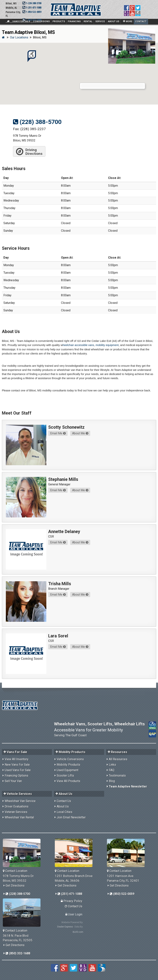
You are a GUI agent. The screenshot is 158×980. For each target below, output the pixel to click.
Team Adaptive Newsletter (128, 786)
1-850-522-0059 (32, 12)
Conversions (41, 21)
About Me (80, 433)
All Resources (118, 759)
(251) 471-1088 (70, 894)
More (128, 21)
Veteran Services (16, 812)
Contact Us (64, 801)
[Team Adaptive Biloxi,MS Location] (23, 853)
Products (59, 21)
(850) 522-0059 (122, 894)
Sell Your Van (13, 781)
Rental (88, 21)
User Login (74, 914)
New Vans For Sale (17, 765)
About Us (113, 21)
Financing (74, 21)
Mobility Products (68, 765)
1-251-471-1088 (32, 7)
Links (112, 765)
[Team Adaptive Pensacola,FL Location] (23, 913)
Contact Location (15, 871)
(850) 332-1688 (18, 953)
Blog (112, 781)
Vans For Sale (21, 21)
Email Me (58, 433)
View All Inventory (17, 759)
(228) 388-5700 (37, 122)
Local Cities (64, 812)
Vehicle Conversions (70, 759)
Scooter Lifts (65, 776)
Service (100, 21)
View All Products (68, 781)
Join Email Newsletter (71, 817)
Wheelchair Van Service (20, 801)
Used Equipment (68, 770)
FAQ (112, 770)
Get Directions (15, 886)
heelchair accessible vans (78, 345)
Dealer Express (65, 927)
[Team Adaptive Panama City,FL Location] (127, 853)
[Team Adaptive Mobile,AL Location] (75, 853)
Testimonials (117, 776)
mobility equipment (107, 345)
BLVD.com (78, 932)
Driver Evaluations (17, 806)
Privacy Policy (72, 901)
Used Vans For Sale (18, 770)
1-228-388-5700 (32, 3)
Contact (141, 21)
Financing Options (16, 776)
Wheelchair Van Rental (19, 817)
